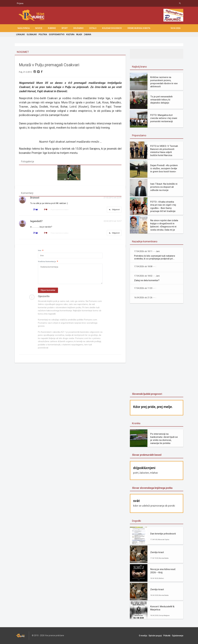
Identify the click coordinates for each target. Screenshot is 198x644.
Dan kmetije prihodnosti (163, 534)
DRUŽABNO (78, 28)
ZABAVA (87, 34)
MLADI (79, 34)
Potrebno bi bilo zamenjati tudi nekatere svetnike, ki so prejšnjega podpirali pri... (155, 257)
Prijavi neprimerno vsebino (60, 210)
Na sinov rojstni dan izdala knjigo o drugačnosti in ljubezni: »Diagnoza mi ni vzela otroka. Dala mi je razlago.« (164, 225)
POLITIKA (43, 34)
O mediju (143, 636)
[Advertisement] (157, 348)
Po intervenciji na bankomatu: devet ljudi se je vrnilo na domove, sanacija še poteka (164, 438)
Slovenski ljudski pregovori (147, 394)
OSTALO (93, 28)
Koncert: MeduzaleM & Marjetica (162, 608)
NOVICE (39, 28)
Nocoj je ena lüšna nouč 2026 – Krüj (163, 571)
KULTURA (70, 34)
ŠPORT (65, 28)
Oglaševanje (178, 636)
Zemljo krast (157, 552)
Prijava (20, 3)
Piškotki (167, 636)
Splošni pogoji (155, 636)
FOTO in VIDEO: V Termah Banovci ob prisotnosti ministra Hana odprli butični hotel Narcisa (164, 151)
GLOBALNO (32, 34)
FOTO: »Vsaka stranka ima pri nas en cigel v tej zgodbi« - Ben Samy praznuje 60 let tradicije (163, 206)
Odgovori (114, 210)
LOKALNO (21, 34)
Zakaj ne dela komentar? (147, 280)
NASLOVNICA (24, 28)
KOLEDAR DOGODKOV (112, 28)
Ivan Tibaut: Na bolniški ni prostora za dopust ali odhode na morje (164, 187)
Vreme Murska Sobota (139, 28)
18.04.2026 (175, 28)
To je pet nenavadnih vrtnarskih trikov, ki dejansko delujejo (161, 100)
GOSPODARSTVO (57, 34)
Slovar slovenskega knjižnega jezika (152, 488)
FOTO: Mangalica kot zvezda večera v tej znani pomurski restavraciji (164, 118)
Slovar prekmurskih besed (147, 455)
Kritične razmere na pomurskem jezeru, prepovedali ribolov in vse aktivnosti (164, 82)
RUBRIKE (52, 28)
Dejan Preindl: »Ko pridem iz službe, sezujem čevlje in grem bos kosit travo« (164, 168)
